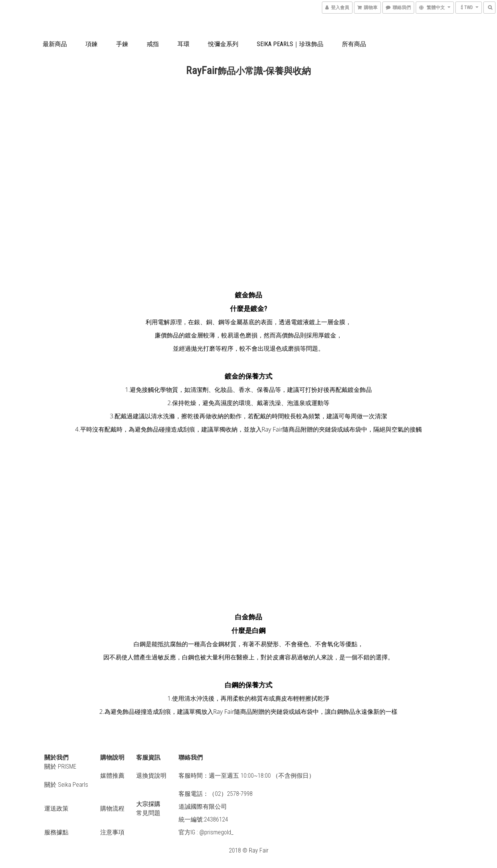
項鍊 (92, 44)
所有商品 (354, 44)
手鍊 (122, 44)
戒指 (153, 44)
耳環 (183, 44)
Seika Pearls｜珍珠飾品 (290, 44)
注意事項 (112, 832)
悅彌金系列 (223, 44)
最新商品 (55, 44)
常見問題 (148, 813)
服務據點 (56, 832)
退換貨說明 (151, 776)
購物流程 (112, 808)
